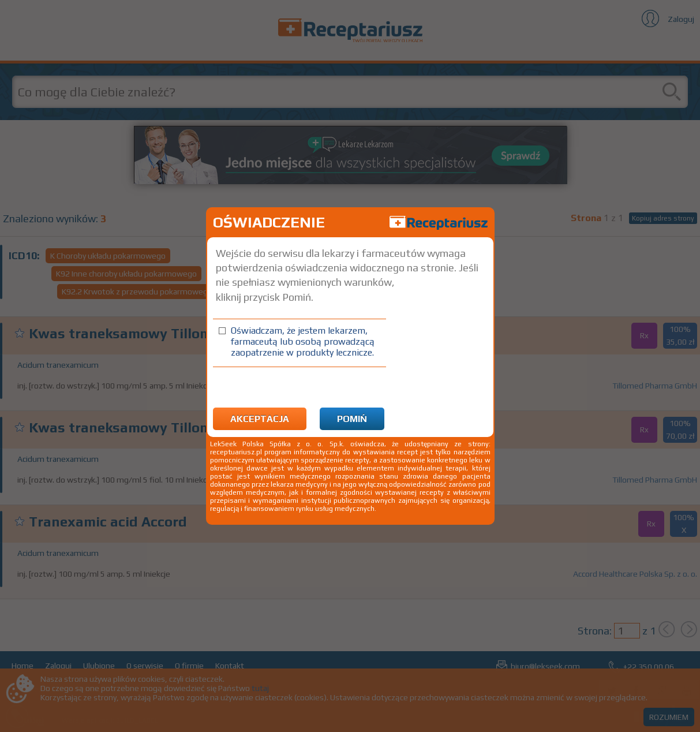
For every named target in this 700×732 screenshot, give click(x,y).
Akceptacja (260, 419)
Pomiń (352, 419)
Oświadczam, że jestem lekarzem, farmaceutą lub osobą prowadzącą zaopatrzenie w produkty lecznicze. (303, 341)
